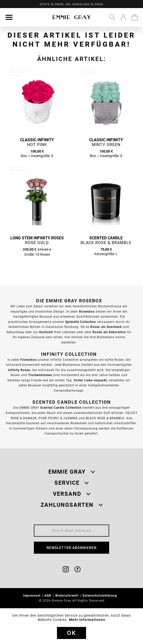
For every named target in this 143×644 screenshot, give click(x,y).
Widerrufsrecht (67, 595)
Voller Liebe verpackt (90, 380)
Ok (71, 633)
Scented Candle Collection (61, 408)
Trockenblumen (40, 375)
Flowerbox (28, 360)
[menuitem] (9, 17)
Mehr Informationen (87, 620)
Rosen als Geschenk (106, 327)
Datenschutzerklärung (100, 595)
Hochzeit (46, 332)
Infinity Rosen (19, 370)
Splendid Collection (81, 322)
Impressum (32, 595)
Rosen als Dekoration (109, 332)
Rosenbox (87, 311)
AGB (48, 595)
